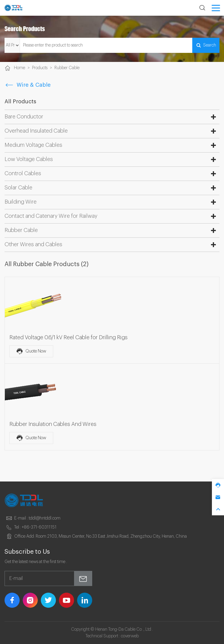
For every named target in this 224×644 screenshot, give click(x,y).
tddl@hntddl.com (45, 518)
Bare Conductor (24, 117)
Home (19, 68)
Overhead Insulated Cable (36, 131)
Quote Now (31, 351)
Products (40, 68)
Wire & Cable (28, 85)
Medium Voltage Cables (33, 145)
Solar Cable (18, 188)
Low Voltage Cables (29, 159)
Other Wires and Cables (33, 244)
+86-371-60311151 (39, 527)
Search (206, 45)
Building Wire (21, 202)
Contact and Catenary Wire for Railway (51, 216)
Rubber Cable (67, 68)
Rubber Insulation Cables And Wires (53, 424)
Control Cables (23, 173)
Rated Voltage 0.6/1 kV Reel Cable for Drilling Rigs (68, 337)
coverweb (130, 636)
